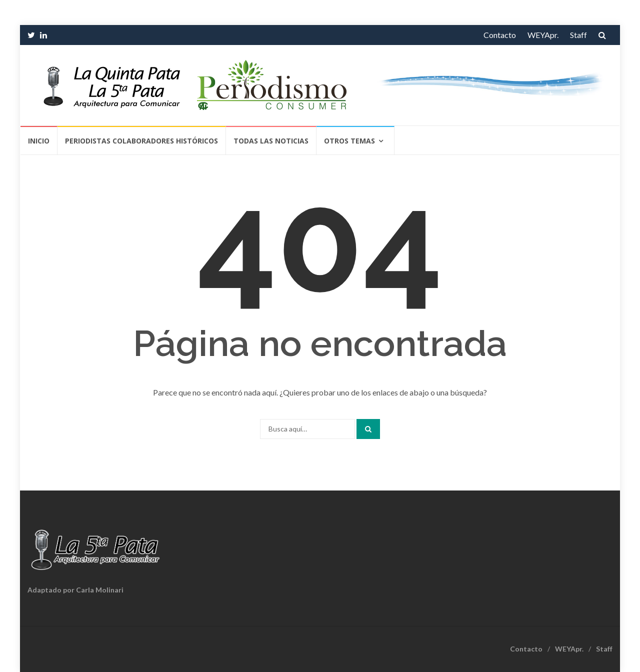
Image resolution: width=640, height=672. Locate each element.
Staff (578, 35)
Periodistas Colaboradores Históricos (141, 141)
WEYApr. (543, 35)
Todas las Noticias (271, 141)
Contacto (500, 35)
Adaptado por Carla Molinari (75, 590)
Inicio (39, 141)
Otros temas (349, 141)
